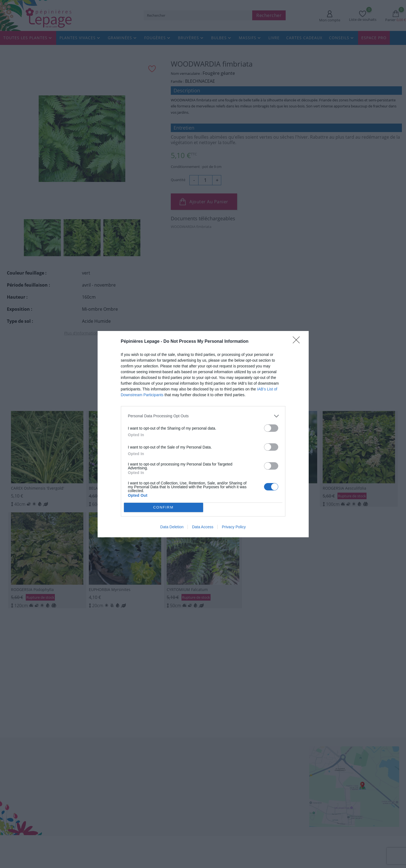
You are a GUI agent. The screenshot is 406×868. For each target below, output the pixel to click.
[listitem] (203, 416)
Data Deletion (172, 527)
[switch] (271, 428)
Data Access (203, 527)
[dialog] (203, 434)
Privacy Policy (234, 527)
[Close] (298, 341)
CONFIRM (164, 507)
